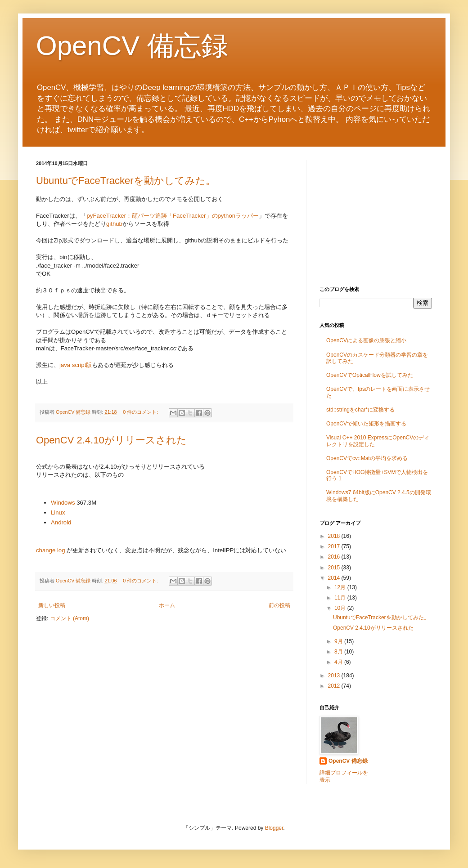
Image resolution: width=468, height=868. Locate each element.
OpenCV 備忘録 (132, 46)
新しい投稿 (52, 605)
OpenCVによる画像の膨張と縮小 (366, 340)
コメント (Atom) (70, 618)
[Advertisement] (376, 216)
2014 (335, 578)
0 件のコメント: (141, 412)
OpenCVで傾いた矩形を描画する (366, 424)
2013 (335, 676)
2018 (335, 536)
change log (51, 550)
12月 (341, 587)
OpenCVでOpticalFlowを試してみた (370, 375)
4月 (339, 662)
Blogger (274, 828)
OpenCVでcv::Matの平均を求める (367, 458)
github (114, 224)
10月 (341, 608)
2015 (335, 568)
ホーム (167, 605)
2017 (335, 546)
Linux (58, 512)
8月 (339, 652)
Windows (63, 503)
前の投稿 (279, 605)
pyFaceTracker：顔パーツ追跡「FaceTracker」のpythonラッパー (173, 216)
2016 (335, 557)
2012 (335, 686)
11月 (341, 598)
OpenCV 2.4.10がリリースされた (111, 440)
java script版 (76, 365)
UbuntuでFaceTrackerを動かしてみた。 (126, 181)
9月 (339, 641)
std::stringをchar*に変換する (360, 410)
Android (61, 522)
